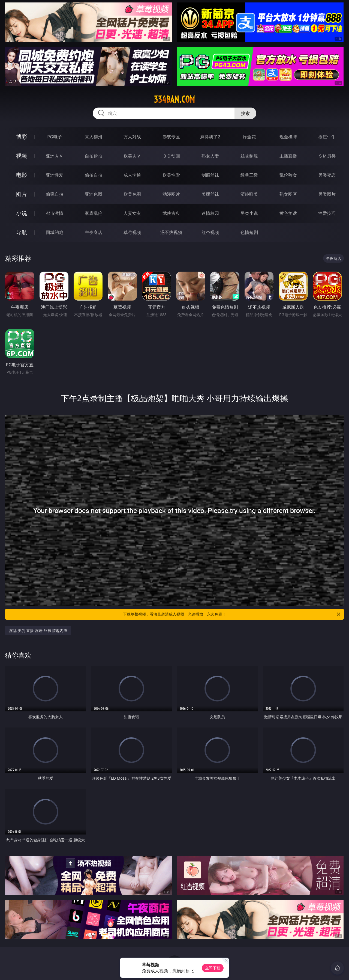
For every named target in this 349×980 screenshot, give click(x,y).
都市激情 (55, 213)
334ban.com (174, 99)
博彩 (22, 137)
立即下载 (213, 968)
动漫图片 (171, 194)
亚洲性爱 (55, 175)
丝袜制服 (249, 156)
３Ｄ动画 (171, 156)
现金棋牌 (288, 137)
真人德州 (94, 137)
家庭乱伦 (94, 213)
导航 (22, 232)
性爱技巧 (327, 213)
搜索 (245, 113)
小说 (22, 213)
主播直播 (288, 156)
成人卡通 (132, 175)
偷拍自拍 (94, 175)
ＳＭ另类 (327, 156)
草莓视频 (132, 232)
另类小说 (249, 213)
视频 (22, 156)
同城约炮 (55, 232)
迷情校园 (210, 213)
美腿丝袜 (210, 194)
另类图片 (327, 194)
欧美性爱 (171, 175)
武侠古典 (171, 213)
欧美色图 (132, 194)
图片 (22, 194)
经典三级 (249, 175)
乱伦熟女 (288, 175)
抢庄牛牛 (327, 137)
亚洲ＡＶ (55, 156)
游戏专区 (171, 137)
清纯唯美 (249, 194)
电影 (22, 175)
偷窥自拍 (55, 194)
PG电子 (54, 137)
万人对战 (132, 137)
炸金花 (249, 137)
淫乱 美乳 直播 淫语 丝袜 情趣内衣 (38, 630)
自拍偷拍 (94, 156)
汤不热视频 (171, 232)
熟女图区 (288, 194)
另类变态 (327, 175)
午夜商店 (94, 232)
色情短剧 (249, 232)
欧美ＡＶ (132, 156)
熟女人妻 (210, 156)
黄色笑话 (288, 213)
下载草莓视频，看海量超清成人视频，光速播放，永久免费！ (232, 614)
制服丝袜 (210, 175)
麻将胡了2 (210, 137)
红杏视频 (210, 232)
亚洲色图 (94, 194)
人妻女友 (132, 213)
